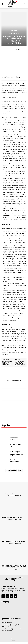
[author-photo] (5, 496)
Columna (14, 31)
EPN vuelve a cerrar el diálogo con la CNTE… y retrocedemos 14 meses (7, 364)
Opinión (3, 627)
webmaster (11, 496)
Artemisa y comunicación (17, 432)
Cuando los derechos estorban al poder (16, 461)
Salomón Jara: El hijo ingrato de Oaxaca (16, 445)
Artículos (4, 623)
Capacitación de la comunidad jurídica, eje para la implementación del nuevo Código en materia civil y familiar (18, 453)
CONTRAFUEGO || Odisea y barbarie (12, 518)
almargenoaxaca (15, 48)
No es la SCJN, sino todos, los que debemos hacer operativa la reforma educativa (20, 364)
